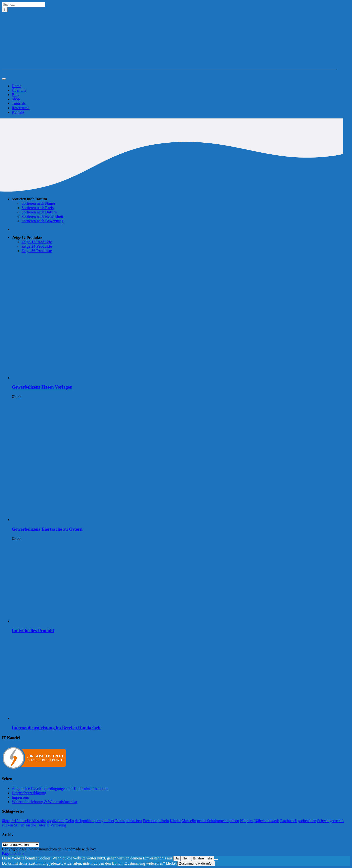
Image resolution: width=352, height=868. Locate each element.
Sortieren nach (29, 199)
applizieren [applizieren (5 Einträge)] (56, 821)
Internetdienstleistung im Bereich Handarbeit (56, 728)
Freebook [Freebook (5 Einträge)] (150, 821)
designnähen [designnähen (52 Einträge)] (85, 821)
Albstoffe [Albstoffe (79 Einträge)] (39, 821)
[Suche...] (24, 5)
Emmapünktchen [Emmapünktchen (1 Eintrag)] (129, 821)
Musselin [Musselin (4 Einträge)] (189, 821)
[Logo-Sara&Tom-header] (169, 68)
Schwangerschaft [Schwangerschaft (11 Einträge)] (330, 821)
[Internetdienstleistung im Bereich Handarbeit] (73, 718)
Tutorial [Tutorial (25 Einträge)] (43, 825)
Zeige (27, 238)
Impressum (20, 797)
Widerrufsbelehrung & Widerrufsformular (45, 802)
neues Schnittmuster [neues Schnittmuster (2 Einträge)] (213, 821)
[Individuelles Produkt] (73, 621)
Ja (177, 858)
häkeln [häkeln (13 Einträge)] (164, 821)
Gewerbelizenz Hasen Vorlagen (42, 387)
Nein (186, 858)
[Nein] (216, 859)
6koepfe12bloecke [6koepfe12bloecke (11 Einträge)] (16, 821)
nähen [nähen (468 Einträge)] (234, 821)
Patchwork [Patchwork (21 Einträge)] (288, 821)
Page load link (13, 853)
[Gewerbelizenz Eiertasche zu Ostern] (73, 520)
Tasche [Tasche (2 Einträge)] (31, 825)
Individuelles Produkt (33, 630)
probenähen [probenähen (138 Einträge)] (307, 821)
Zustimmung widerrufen (196, 863)
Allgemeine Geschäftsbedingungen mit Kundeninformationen (60, 789)
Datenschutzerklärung (29, 793)
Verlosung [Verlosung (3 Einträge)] (58, 825)
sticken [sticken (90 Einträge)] (7, 825)
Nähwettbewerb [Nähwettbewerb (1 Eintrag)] (267, 821)
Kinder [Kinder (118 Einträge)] (175, 821)
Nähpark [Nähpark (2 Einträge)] (247, 821)
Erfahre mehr (203, 858)
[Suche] (5, 10)
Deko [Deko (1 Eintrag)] (70, 821)
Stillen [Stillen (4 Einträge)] (19, 825)
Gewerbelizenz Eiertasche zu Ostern (47, 529)
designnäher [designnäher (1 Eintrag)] (105, 821)
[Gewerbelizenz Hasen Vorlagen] (73, 378)
